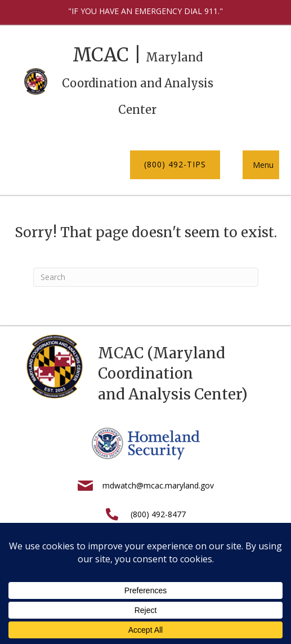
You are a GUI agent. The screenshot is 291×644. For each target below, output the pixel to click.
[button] (175, 165)
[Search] (146, 277)
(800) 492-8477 (158, 514)
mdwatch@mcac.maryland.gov (158, 485)
